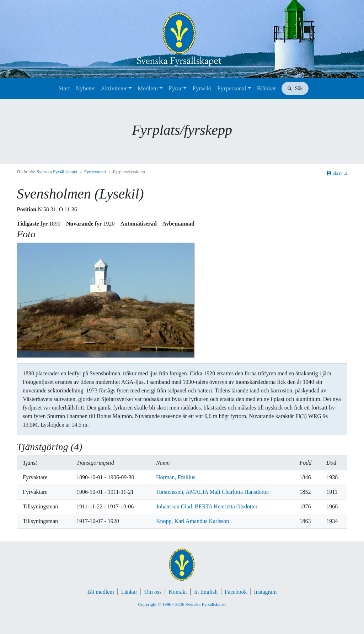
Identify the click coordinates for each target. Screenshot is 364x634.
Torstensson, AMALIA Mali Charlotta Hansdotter (213, 492)
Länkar (129, 592)
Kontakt (178, 592)
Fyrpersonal (232, 88)
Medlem (148, 88)
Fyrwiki (202, 88)
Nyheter (85, 88)
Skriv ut (337, 173)
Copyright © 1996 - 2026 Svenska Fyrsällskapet (182, 604)
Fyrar (175, 88)
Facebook (236, 592)
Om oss (153, 592)
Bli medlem (101, 592)
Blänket (266, 88)
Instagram (265, 592)
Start (64, 88)
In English (206, 592)
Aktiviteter (114, 88)
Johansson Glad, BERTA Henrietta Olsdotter (207, 506)
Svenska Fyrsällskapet (57, 172)
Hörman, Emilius (176, 477)
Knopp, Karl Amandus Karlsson (192, 521)
